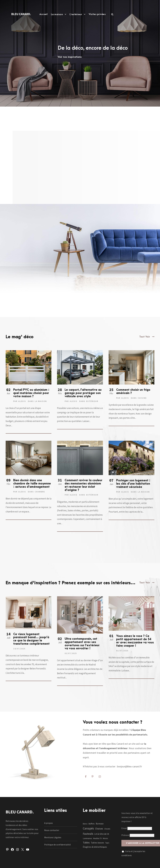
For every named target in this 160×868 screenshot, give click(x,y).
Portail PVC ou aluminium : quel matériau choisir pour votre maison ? (31, 393)
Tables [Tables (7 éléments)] (86, 843)
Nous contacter (52, 830)
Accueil (44, 14)
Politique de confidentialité (57, 845)
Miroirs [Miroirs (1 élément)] (105, 838)
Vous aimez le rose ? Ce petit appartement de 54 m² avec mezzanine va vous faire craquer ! (135, 641)
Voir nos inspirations (70, 57)
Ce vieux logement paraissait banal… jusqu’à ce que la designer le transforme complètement (31, 639)
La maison (57, 14)
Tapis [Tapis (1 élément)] (107, 843)
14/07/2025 (19, 649)
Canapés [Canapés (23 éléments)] (88, 828)
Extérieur (92, 401)
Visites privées (97, 14)
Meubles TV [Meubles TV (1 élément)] (97, 838)
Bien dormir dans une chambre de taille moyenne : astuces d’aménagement (32, 484)
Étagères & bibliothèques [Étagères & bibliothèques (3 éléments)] (95, 847)
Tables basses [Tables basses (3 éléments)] (97, 843)
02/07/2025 (71, 653)
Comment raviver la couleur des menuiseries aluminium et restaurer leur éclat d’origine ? (83, 485)
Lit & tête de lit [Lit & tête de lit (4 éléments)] (102, 834)
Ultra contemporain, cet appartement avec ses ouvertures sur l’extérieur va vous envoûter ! (82, 644)
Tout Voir (145, 337)
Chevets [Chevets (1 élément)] (107, 829)
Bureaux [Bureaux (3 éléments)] (100, 824)
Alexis (22, 401)
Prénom (125, 835)
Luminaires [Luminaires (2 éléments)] (87, 838)
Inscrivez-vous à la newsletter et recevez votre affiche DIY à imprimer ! (137, 817)
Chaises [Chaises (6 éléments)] (99, 829)
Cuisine (142, 398)
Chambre (40, 492)
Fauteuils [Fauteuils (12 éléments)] (88, 834)
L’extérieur (76, 14)
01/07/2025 (122, 651)
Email (137, 828)
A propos (49, 823)
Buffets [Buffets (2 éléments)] (92, 824)
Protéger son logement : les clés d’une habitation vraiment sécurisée (133, 484)
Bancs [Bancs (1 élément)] (85, 824)
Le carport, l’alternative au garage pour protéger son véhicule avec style (83, 393)
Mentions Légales (53, 837)
